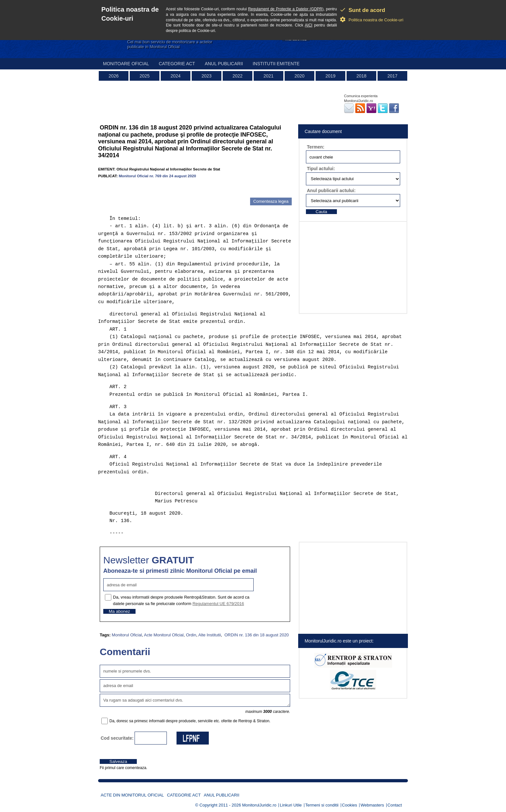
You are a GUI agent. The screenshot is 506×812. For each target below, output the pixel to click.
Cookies (350, 805)
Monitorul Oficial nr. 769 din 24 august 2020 (157, 176)
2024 (175, 76)
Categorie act (177, 64)
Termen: (316, 147)
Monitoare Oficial (126, 64)
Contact (395, 805)
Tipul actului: (321, 169)
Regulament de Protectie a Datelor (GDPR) (286, 9)
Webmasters (372, 805)
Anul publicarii (224, 64)
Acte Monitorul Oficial (164, 635)
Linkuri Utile (291, 805)
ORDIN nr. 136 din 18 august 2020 (256, 635)
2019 (330, 76)
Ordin (191, 635)
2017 (392, 76)
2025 (144, 76)
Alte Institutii (209, 635)
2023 (206, 76)
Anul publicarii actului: (331, 190)
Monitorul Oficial (127, 635)
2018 (361, 76)
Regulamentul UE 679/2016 (218, 604)
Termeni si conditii (322, 805)
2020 (299, 76)
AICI (309, 25)
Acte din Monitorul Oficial (132, 795)
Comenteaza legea (271, 201)
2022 (237, 76)
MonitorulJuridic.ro (259, 805)
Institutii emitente (276, 64)
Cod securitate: (117, 738)
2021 (268, 76)
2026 (113, 76)
